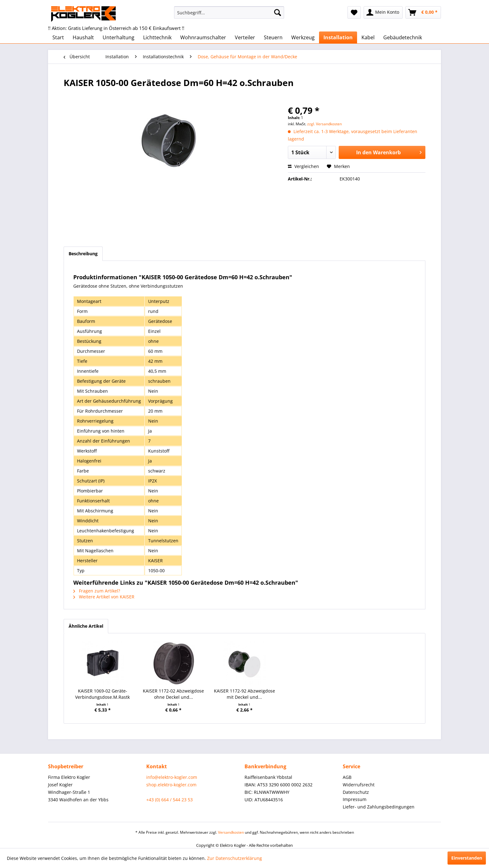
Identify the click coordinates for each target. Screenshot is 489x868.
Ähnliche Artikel (86, 626)
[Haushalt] (83, 37)
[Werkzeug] (303, 37)
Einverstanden (467, 858)
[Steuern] (273, 37)
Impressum (355, 799)
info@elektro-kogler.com (172, 777)
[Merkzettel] (354, 12)
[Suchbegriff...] (229, 12)
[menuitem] (229, 12)
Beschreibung (83, 254)
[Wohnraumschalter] (203, 37)
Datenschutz (356, 792)
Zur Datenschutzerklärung (235, 858)
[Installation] (338, 37)
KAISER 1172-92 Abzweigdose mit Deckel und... (244, 694)
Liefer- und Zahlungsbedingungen (379, 807)
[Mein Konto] (383, 12)
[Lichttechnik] (157, 37)
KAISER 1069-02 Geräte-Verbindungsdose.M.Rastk (102, 694)
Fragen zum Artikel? (97, 591)
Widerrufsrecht (359, 785)
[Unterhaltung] (119, 37)
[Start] (58, 37)
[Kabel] (368, 37)
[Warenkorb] (423, 12)
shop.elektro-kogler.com (171, 785)
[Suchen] (278, 12)
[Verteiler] (245, 37)
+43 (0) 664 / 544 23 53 (169, 800)
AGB (347, 777)
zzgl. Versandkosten (324, 124)
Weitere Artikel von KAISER (104, 597)
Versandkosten (231, 832)
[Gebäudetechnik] (403, 37)
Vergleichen (303, 166)
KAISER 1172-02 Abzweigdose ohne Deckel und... (173, 694)
